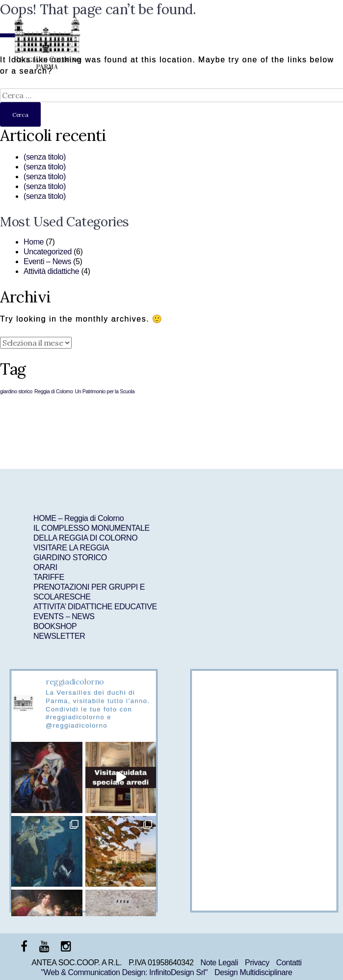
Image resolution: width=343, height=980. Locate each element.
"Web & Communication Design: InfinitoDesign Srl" (124, 972)
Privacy (257, 963)
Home (34, 242)
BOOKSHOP (55, 626)
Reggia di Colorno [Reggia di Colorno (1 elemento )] (54, 391)
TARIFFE (49, 577)
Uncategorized (48, 252)
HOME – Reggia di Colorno (79, 518)
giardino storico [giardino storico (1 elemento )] (16, 391)
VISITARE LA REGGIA (71, 548)
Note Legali (220, 963)
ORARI (45, 567)
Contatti (289, 963)
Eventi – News (47, 261)
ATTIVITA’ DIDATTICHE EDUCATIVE (95, 607)
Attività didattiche (51, 271)
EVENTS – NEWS (64, 616)
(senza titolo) (45, 157)
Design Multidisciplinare (253, 972)
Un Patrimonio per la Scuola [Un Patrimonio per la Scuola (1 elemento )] (105, 391)
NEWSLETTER (59, 636)
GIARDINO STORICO (70, 558)
